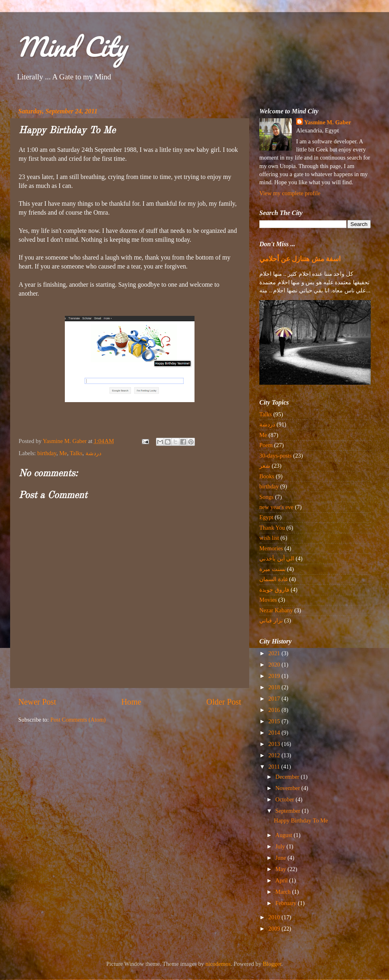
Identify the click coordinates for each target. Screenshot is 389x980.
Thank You (272, 528)
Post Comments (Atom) (78, 720)
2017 (275, 699)
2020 (275, 665)
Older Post (224, 702)
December (288, 777)
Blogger (272, 964)
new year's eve (276, 507)
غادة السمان (274, 579)
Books (267, 476)
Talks (76, 453)
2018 (275, 687)
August (285, 835)
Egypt (266, 517)
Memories (271, 548)
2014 (275, 733)
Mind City (71, 46)
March (284, 892)
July (281, 846)
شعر (265, 466)
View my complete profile (290, 193)
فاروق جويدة (274, 590)
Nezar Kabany (276, 610)
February (287, 903)
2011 (275, 767)
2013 (275, 744)
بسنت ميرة (273, 569)
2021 (275, 653)
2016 (275, 710)
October (286, 799)
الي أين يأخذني (277, 558)
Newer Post (37, 702)
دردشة (93, 453)
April (282, 880)
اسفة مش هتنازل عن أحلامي (300, 259)
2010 (275, 917)
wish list (269, 538)
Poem (266, 445)
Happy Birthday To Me (301, 820)
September (289, 811)
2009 (275, 929)
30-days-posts (276, 456)
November (289, 788)
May (282, 869)
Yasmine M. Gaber (328, 122)
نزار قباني (271, 620)
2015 (275, 721)
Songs (266, 497)
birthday (47, 453)
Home (131, 702)
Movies (268, 600)
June (282, 858)
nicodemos (218, 964)
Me (63, 453)
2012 (275, 755)
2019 (275, 676)
